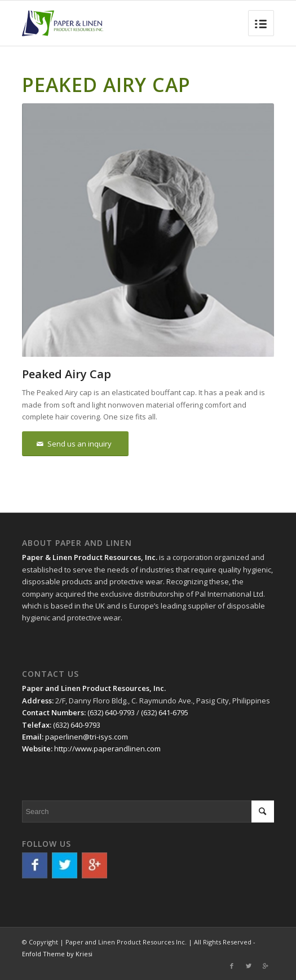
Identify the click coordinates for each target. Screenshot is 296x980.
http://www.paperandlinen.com (107, 749)
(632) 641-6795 (165, 712)
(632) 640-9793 (111, 712)
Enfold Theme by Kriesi (57, 954)
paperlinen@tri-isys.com (87, 737)
